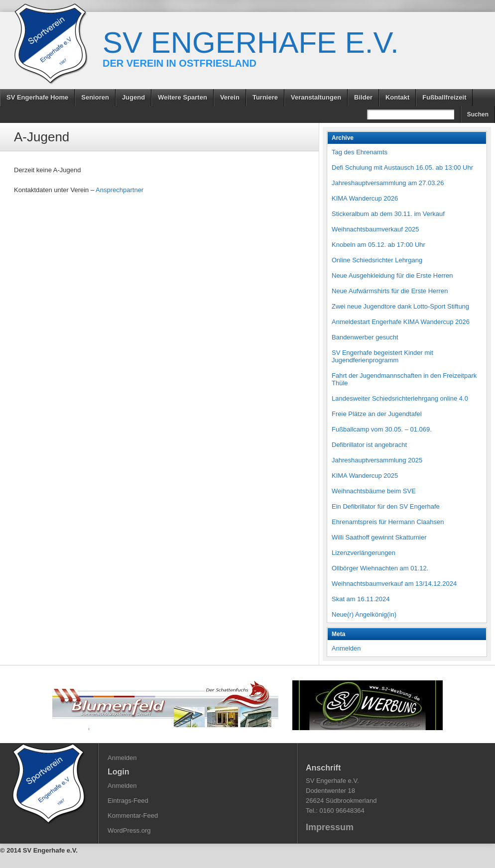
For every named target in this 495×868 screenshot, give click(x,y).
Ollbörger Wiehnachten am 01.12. (380, 568)
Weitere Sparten (183, 97)
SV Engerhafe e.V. (251, 43)
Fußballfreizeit (444, 97)
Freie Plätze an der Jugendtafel (377, 414)
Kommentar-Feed (133, 815)
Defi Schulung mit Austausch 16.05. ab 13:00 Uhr (402, 167)
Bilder (363, 97)
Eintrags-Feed (128, 801)
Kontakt (397, 97)
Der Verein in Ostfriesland (180, 63)
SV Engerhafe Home (37, 97)
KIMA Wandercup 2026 (365, 198)
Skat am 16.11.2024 (361, 599)
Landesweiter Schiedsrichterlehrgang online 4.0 (400, 398)
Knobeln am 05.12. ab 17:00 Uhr (378, 245)
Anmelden (346, 648)
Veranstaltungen (316, 97)
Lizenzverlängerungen (364, 553)
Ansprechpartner (120, 190)
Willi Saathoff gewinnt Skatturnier (379, 537)
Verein (230, 97)
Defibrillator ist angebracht (369, 445)
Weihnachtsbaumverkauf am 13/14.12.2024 (394, 584)
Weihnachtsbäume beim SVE (374, 491)
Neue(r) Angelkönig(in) (364, 614)
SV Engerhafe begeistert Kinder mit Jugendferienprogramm (382, 356)
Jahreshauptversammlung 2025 (377, 460)
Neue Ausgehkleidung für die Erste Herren (392, 275)
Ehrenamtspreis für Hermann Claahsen (388, 522)
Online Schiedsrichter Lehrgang (377, 260)
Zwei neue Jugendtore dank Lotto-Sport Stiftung (400, 306)
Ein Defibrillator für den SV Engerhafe (386, 506)
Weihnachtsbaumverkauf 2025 (375, 229)
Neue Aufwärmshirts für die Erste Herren (390, 291)
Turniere (265, 97)
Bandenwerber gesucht (365, 337)
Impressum (330, 827)
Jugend (133, 97)
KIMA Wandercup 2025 (365, 476)
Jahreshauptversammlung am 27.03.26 (388, 183)
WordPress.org (129, 830)
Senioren (95, 97)
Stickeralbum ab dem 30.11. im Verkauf (388, 214)
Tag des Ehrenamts (360, 152)
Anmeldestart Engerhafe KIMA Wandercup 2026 (401, 322)
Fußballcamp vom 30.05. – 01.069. (382, 429)
